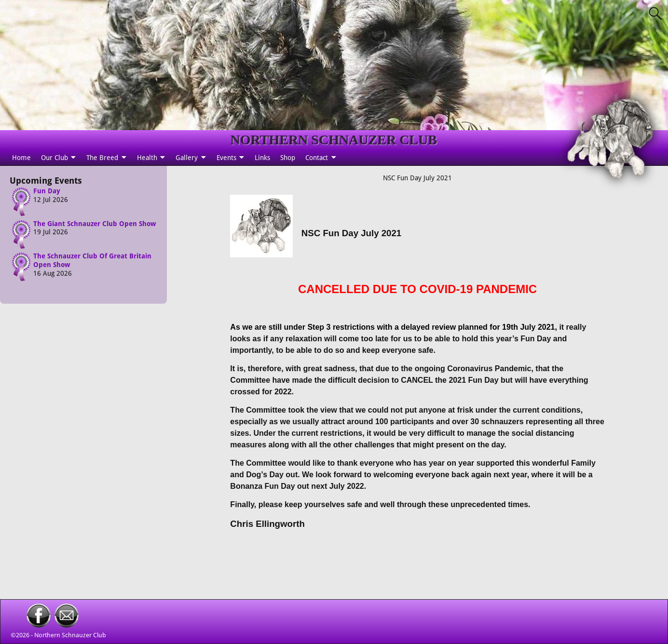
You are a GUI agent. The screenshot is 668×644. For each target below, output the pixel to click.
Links (262, 158)
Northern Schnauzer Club (70, 635)
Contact (317, 158)
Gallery (187, 158)
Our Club (55, 158)
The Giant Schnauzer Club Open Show (95, 223)
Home (21, 158)
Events (226, 158)
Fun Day (47, 191)
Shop (288, 158)
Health (147, 158)
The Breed (102, 158)
